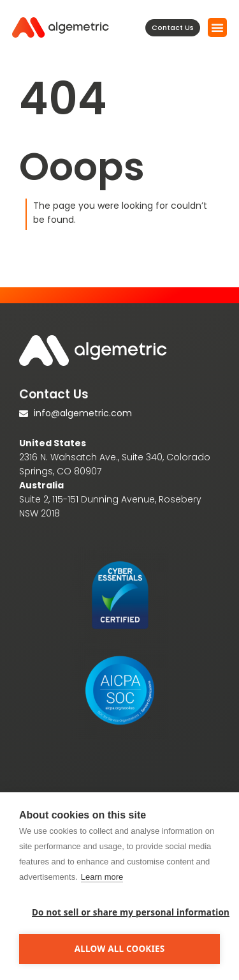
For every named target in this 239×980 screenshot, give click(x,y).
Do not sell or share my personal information (126, 912)
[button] (217, 27)
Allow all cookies (120, 949)
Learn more (102, 877)
